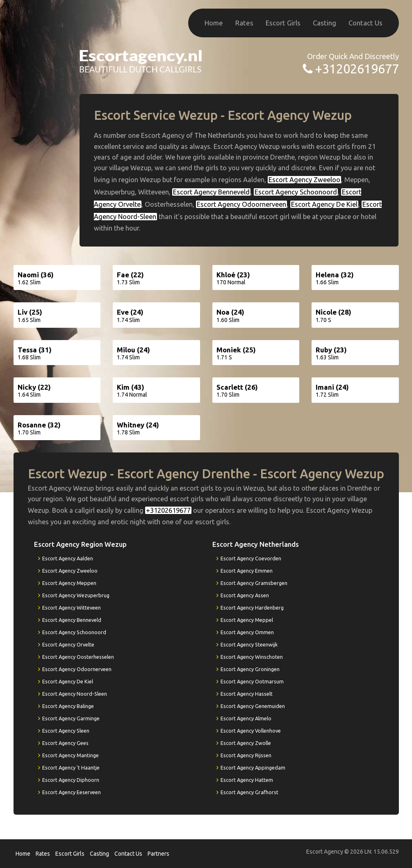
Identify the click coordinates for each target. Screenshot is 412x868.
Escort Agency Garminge (71, 718)
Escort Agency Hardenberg (252, 608)
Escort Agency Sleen (66, 731)
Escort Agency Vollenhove (251, 731)
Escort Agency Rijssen (246, 755)
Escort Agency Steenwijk (249, 644)
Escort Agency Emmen (247, 571)
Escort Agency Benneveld (211, 192)
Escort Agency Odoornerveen (241, 204)
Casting (324, 23)
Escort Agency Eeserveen (72, 792)
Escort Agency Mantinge (71, 755)
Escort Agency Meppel (247, 620)
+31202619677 (357, 69)
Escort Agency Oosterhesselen (78, 657)
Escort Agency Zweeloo (304, 180)
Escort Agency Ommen (247, 632)
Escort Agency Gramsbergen (254, 583)
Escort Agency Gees (65, 743)
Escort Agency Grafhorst (249, 792)
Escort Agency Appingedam (253, 767)
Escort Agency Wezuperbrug (76, 595)
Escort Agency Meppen (69, 583)
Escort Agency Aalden (68, 558)
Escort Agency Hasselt (247, 694)
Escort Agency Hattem (247, 780)
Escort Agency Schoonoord (296, 192)
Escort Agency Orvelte (68, 644)
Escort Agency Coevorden (251, 558)
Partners (158, 854)
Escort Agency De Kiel (324, 204)
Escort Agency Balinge (68, 706)
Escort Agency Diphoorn (71, 780)
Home (214, 23)
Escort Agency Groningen (250, 669)
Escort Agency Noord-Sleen (75, 694)
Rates (244, 23)
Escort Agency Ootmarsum (252, 681)
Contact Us (365, 23)
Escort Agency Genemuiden (253, 706)
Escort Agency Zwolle (246, 743)
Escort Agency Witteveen (72, 608)
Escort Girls (283, 23)
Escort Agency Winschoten (252, 657)
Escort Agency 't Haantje (71, 767)
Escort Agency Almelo (246, 718)
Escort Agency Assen (245, 595)
